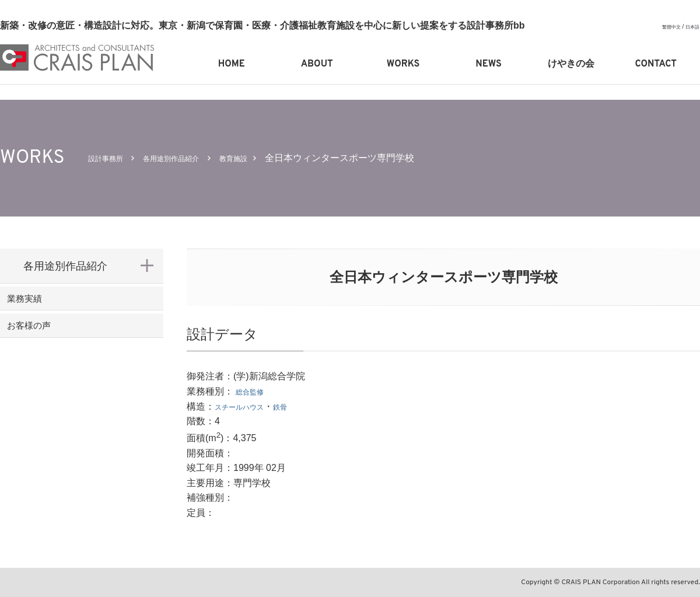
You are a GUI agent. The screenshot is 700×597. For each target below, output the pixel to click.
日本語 (691, 27)
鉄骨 (299, 406)
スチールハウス (247, 406)
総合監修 (254, 391)
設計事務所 (111, 158)
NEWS (488, 64)
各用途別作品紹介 (192, 158)
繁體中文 (666, 27)
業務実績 (44, 304)
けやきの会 (571, 64)
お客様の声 (50, 342)
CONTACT (656, 64)
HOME (232, 64)
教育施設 (268, 158)
